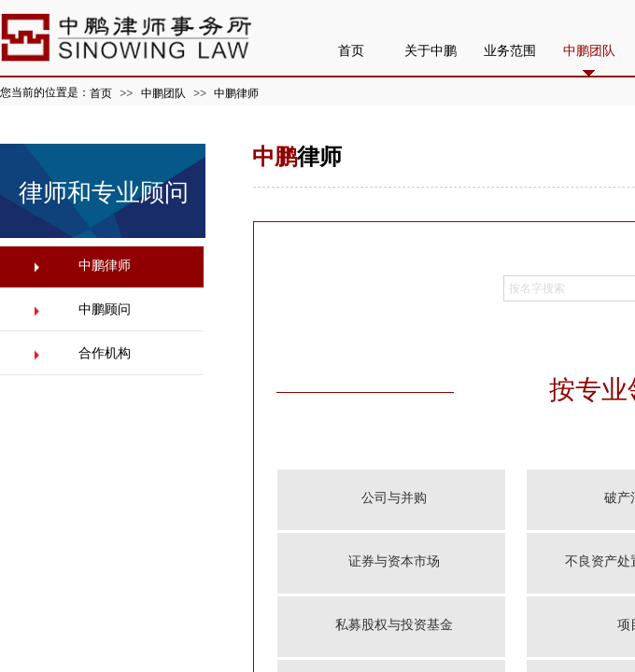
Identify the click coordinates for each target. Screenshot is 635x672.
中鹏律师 (236, 93)
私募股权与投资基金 (394, 625)
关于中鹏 (430, 51)
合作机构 (105, 353)
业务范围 (510, 51)
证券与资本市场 (394, 561)
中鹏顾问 (105, 309)
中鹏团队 (163, 93)
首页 (101, 93)
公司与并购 (394, 498)
